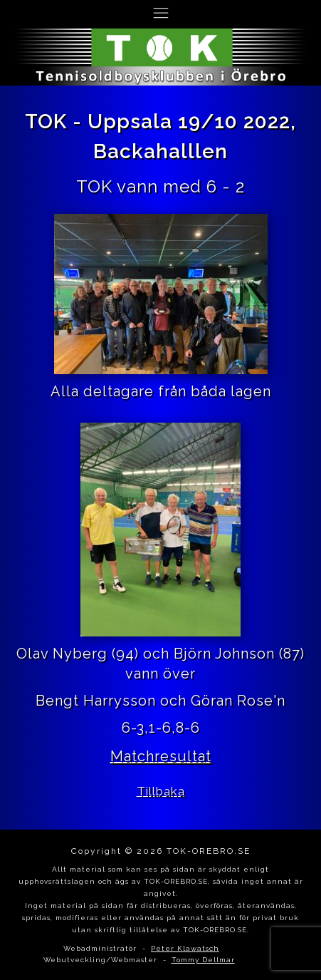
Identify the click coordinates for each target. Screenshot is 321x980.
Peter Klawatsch (185, 948)
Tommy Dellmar (203, 960)
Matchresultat (161, 756)
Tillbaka (161, 791)
